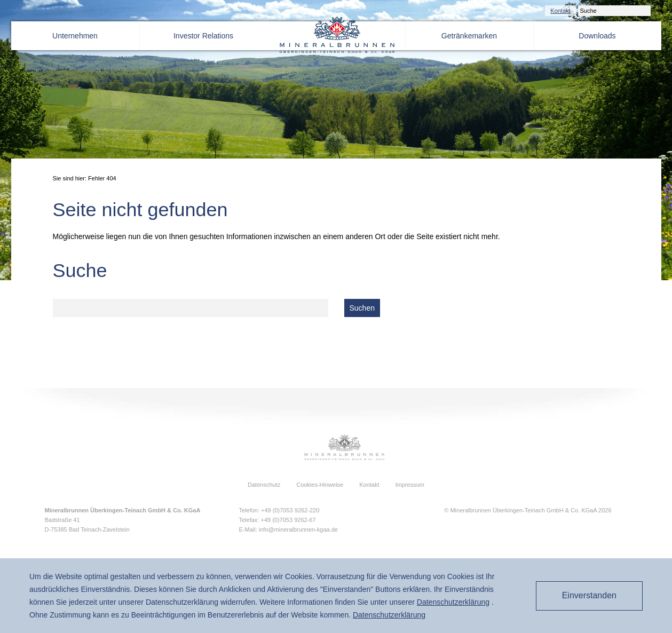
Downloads (597, 36)
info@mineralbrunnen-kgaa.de (298, 529)
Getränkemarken (469, 36)
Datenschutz (264, 485)
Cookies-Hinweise (320, 485)
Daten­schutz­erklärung (453, 602)
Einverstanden (586, 595)
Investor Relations (203, 36)
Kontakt (560, 11)
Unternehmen (75, 36)
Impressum (410, 485)
